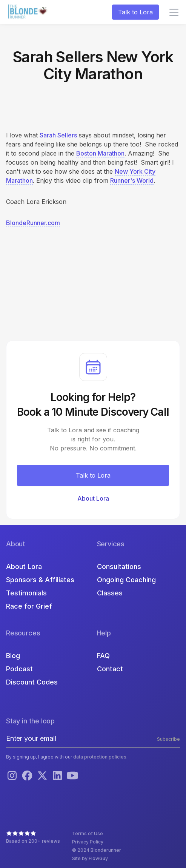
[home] (29, 12)
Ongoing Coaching (126, 580)
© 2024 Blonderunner (97, 850)
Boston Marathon (100, 153)
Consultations (119, 567)
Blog (13, 656)
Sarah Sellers (58, 135)
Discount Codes (32, 682)
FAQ (103, 656)
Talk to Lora (135, 12)
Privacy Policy (88, 842)
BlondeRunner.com (33, 223)
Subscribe (168, 739)
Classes (110, 593)
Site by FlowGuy (90, 858)
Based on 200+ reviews (33, 841)
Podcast (19, 669)
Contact (110, 669)
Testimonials (26, 593)
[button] (172, 12)
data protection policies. (100, 757)
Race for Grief (29, 606)
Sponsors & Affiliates (40, 580)
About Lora (24, 567)
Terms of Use (88, 833)
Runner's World (132, 180)
